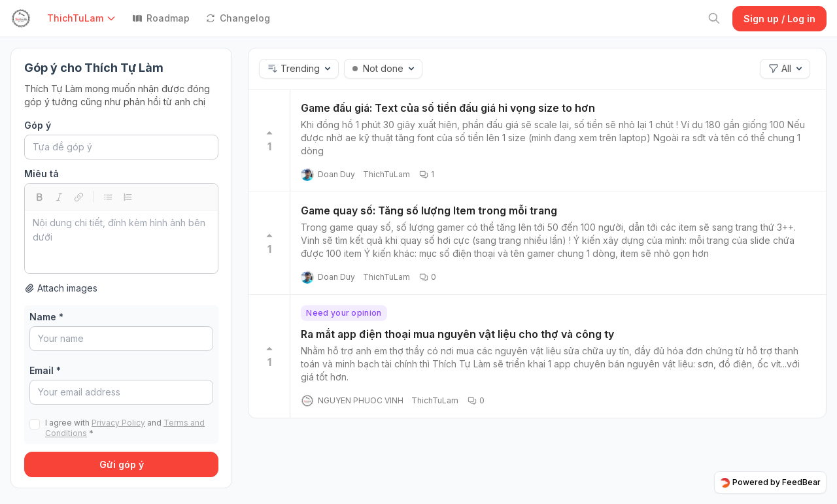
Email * (45, 370)
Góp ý (38, 125)
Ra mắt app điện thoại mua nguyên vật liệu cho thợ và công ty (457, 334)
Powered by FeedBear (770, 482)
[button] (84, 18)
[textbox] (121, 242)
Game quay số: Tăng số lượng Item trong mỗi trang (429, 210)
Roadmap (161, 18)
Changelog (238, 18)
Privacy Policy (118, 423)
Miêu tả (42, 174)
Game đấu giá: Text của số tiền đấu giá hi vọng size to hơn (448, 108)
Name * (46, 317)
